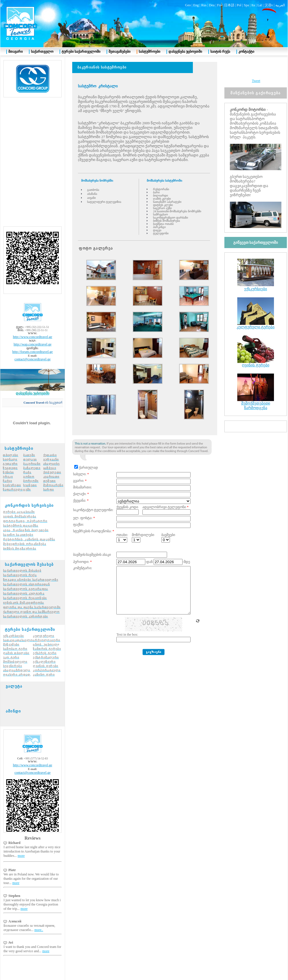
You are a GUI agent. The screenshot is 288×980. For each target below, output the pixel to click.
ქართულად (88, 457)
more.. (39, 920)
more (21, 845)
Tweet (256, 70)
